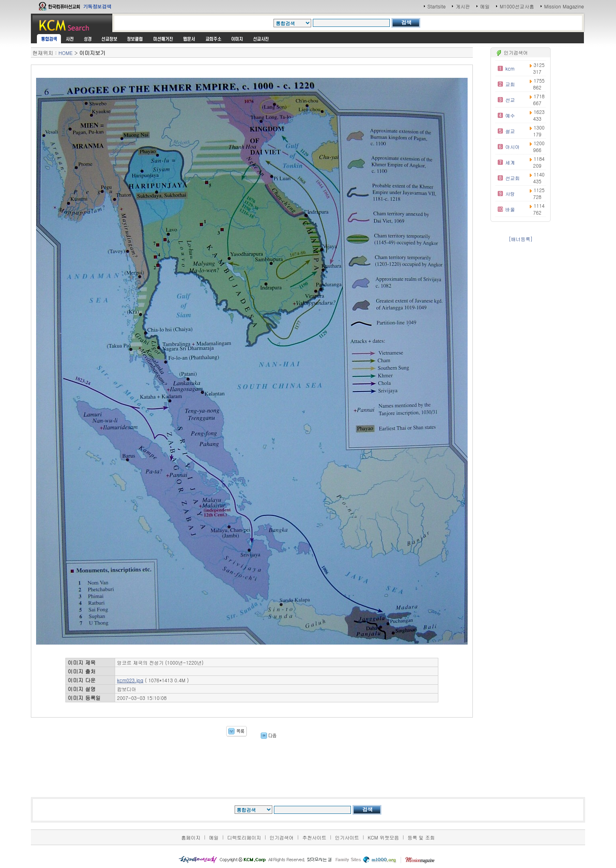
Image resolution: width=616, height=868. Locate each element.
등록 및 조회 (421, 837)
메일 (485, 6)
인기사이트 (347, 837)
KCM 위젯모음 (383, 837)
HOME (66, 53)
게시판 (463, 6)
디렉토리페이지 (244, 837)
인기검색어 (282, 837)
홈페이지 (191, 837)
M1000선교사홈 (517, 6)
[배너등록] (521, 239)
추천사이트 (314, 837)
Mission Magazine (564, 6)
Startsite (437, 6)
